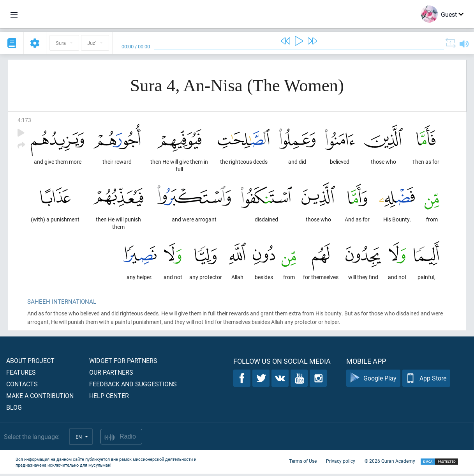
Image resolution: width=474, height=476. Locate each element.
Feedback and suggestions (133, 386)
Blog (14, 410)
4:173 (24, 120)
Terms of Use (303, 464)
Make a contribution (40, 398)
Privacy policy (341, 464)
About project (30, 363)
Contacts (22, 386)
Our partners (111, 374)
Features (21, 374)
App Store (426, 381)
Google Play (373, 381)
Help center (109, 398)
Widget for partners (123, 363)
